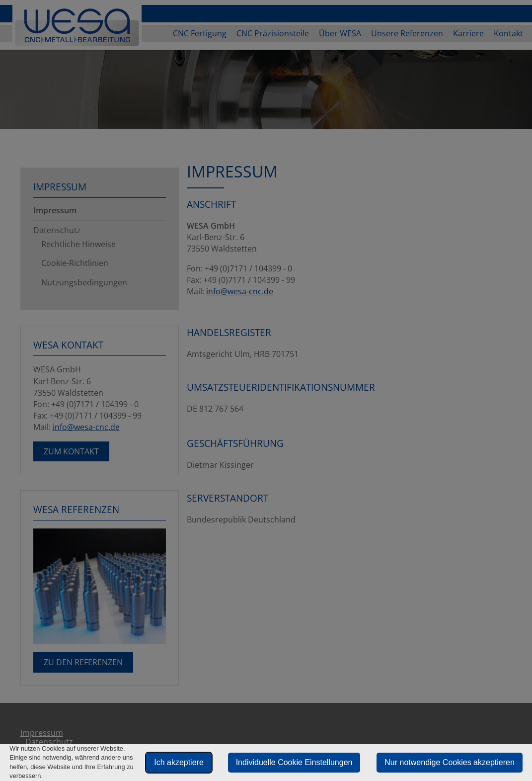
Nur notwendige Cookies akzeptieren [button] (449, 762)
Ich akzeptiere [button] (179, 762)
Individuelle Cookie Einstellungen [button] (294, 762)
